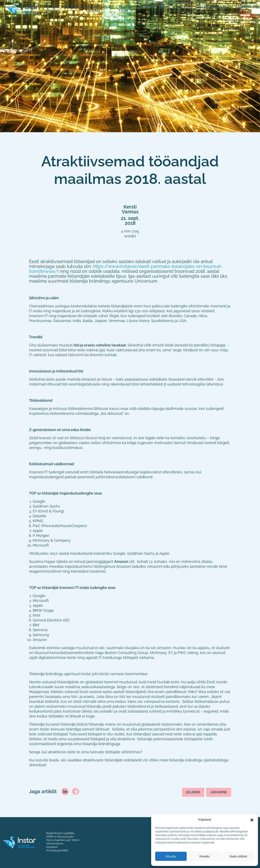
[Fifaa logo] (22, 9)
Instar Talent (53, 9)
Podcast (182, 7)
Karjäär (203, 7)
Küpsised (52, 847)
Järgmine (219, 792)
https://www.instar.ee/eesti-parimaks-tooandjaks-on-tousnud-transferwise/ (126, 269)
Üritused (146, 7)
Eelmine (193, 792)
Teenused (73, 7)
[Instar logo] (19, 842)
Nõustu (171, 856)
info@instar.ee (55, 843)
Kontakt (223, 7)
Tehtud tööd (126, 9)
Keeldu (205, 856)
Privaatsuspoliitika (57, 850)
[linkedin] (65, 791)
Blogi (164, 7)
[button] (252, 820)
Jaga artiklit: (43, 792)
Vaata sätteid (238, 856)
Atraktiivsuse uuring (100, 9)
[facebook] (76, 791)
